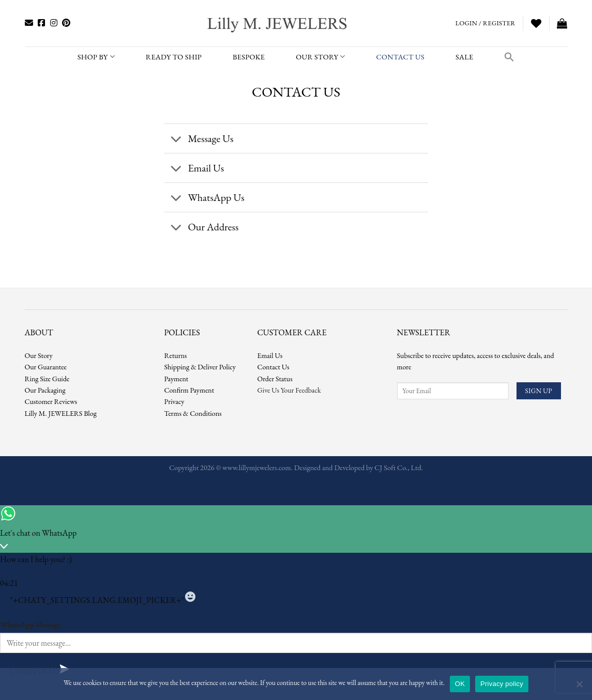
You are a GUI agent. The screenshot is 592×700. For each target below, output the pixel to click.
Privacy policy (502, 684)
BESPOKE (249, 57)
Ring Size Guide (47, 379)
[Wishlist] (536, 23)
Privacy (174, 401)
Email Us (270, 355)
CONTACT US (400, 57)
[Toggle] (176, 140)
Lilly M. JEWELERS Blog (61, 413)
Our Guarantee (46, 367)
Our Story (320, 57)
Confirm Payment (189, 390)
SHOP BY (96, 57)
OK (460, 684)
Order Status (275, 379)
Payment (177, 379)
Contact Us (274, 367)
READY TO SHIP (174, 57)
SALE (464, 57)
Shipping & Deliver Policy (200, 367)
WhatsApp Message (30, 624)
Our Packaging (45, 390)
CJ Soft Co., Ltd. (399, 467)
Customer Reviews (51, 401)
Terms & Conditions (193, 413)
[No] (579, 687)
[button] (509, 57)
